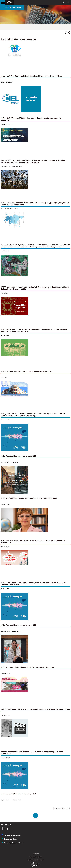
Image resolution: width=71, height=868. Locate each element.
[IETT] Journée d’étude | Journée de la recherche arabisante (26, 372)
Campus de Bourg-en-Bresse (14, 843)
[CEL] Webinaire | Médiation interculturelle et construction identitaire (30, 498)
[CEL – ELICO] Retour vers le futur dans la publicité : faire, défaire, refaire (31, 76)
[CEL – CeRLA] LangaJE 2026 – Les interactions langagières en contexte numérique (31, 119)
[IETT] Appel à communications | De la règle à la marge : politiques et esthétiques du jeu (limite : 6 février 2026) (35, 288)
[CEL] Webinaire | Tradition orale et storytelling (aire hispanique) (28, 667)
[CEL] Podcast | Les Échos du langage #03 (18, 456)
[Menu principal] (3, 3)
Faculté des (13, 7)
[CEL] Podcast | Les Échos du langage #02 (18, 625)
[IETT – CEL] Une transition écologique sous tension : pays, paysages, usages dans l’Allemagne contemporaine (35, 204)
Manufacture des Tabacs (13, 835)
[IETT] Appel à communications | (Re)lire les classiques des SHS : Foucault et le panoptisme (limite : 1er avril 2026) (34, 330)
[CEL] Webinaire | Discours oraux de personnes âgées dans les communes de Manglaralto (33, 541)
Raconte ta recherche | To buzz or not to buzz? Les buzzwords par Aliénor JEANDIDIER (32, 753)
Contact (36, 854)
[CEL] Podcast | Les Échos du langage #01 (18, 794)
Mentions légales (36, 857)
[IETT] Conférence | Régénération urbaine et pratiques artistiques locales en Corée (35, 709)
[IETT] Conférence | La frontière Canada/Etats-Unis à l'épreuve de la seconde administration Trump (33, 584)
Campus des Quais (11, 839)
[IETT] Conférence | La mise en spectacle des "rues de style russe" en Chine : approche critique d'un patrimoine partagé (33, 415)
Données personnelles (36, 860)
